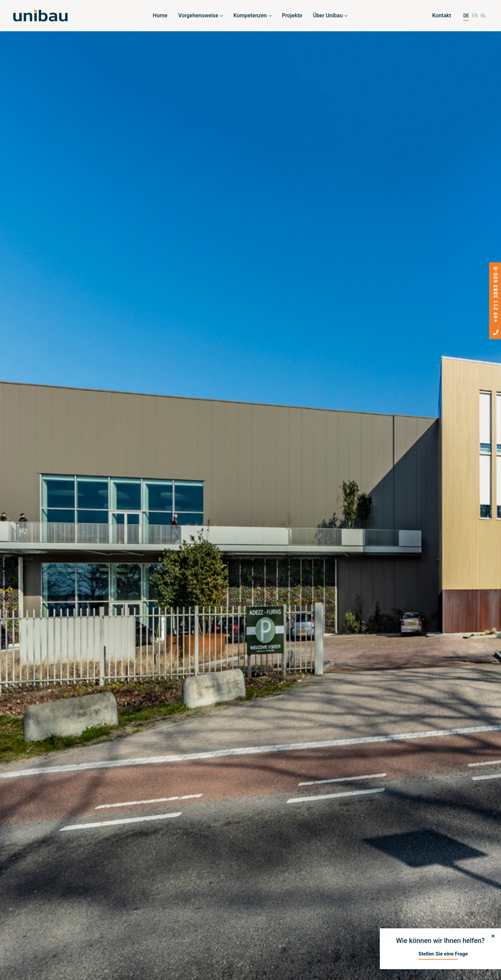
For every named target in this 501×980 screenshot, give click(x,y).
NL (484, 16)
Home (160, 15)
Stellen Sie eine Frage (443, 954)
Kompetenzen (250, 15)
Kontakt (442, 15)
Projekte (292, 15)
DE (466, 16)
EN (475, 16)
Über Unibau (328, 15)
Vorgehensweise (198, 15)
